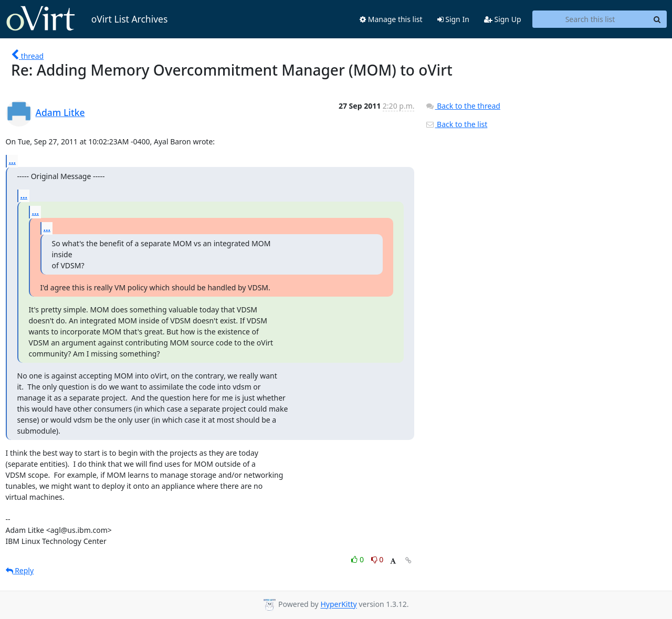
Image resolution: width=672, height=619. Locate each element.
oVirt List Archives (87, 19)
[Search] (657, 19)
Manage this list (391, 19)
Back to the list (456, 124)
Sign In (453, 19)
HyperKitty (338, 605)
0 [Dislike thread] (377, 559)
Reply (20, 570)
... (13, 161)
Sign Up (503, 19)
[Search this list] (590, 19)
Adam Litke (60, 112)
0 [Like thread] (358, 559)
